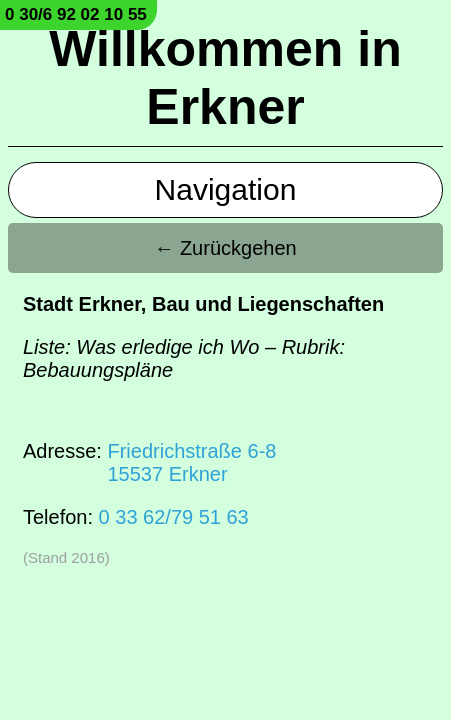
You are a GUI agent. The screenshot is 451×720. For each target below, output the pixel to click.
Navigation (226, 189)
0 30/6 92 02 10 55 (76, 14)
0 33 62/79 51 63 (174, 517)
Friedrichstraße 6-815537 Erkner (191, 462)
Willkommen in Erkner (225, 78)
